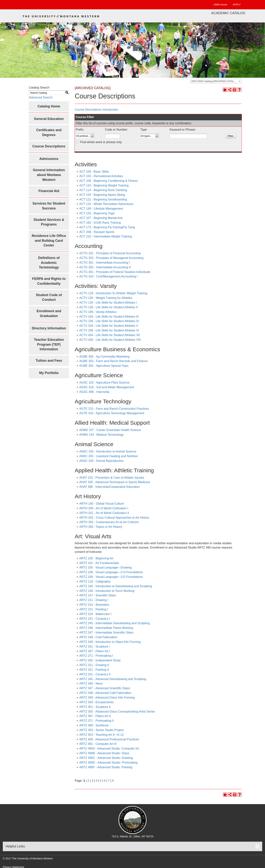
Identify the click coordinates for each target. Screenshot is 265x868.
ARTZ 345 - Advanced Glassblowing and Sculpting (113, 679)
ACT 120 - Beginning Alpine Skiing (102, 195)
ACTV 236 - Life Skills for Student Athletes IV (109, 321)
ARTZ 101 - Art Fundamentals (99, 563)
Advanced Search (41, 97)
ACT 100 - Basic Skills (94, 172)
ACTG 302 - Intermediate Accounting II (105, 267)
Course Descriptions (49, 146)
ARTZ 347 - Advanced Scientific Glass (105, 688)
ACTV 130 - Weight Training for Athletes (106, 298)
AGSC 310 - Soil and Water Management (107, 387)
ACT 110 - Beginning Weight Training (104, 185)
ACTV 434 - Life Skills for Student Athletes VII (110, 335)
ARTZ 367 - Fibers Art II (95, 716)
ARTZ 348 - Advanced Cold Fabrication (105, 693)
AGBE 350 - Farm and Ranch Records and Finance (113, 361)
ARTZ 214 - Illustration (94, 605)
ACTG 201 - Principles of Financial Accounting (110, 253)
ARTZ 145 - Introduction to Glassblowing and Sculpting (116, 586)
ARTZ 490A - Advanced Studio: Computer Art (109, 749)
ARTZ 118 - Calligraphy (95, 582)
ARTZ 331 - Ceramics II (95, 674)
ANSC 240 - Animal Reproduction (101, 461)
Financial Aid (49, 191)
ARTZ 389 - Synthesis (94, 725)
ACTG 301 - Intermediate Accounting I (104, 263)
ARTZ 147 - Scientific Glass (98, 595)
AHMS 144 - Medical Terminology (101, 435)
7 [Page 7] (109, 781)
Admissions (49, 159)
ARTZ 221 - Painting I (94, 609)
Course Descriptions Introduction (96, 110)
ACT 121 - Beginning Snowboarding (103, 199)
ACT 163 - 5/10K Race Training (100, 223)
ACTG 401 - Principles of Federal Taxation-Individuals (115, 272)
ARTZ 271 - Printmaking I (96, 656)
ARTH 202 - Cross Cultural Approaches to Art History (114, 518)
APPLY (237, 5)
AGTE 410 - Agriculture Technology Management (112, 413)
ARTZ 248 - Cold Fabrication (98, 637)
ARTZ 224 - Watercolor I (95, 614)
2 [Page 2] (88, 781)
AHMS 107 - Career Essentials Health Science (110, 430)
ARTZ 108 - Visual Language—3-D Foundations (111, 577)
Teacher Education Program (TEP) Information (49, 344)
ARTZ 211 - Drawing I (94, 600)
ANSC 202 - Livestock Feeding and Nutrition (109, 456)
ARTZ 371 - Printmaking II (97, 721)
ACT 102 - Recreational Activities (101, 176)
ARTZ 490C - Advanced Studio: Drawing (106, 758)
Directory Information (49, 328)
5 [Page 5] (101, 781)
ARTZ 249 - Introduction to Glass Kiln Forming (110, 642)
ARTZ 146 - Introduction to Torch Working (107, 591)
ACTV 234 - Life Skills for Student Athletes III (109, 317)
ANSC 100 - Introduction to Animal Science (108, 451)
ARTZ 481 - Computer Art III (98, 744)
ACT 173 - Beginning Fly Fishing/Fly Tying (107, 227)
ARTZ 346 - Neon (91, 684)
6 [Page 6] (105, 781)
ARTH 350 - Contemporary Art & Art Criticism (109, 522)
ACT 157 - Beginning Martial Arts (101, 218)
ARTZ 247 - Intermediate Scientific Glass (106, 633)
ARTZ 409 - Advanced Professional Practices (109, 739)
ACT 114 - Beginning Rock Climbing (103, 190)
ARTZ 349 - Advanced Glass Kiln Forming (107, 698)
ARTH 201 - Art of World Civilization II (104, 513)
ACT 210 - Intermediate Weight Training (105, 236)
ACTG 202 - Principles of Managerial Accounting (111, 258)
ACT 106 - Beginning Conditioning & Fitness (108, 181)
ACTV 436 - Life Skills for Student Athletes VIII (110, 340)
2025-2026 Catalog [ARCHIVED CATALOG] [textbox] (215, 81)
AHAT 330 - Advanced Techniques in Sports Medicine (115, 482)
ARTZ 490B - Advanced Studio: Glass (104, 753)
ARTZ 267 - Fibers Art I (95, 651)
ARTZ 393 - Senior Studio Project (101, 730)
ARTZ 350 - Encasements (96, 702)
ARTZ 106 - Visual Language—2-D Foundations (111, 572)
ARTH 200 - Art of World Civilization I (104, 508)
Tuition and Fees (49, 361)
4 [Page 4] (97, 781)
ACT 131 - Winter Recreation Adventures (106, 204)
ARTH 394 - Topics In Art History (101, 527)
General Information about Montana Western (49, 175)
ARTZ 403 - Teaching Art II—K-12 (101, 735)
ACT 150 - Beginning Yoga (97, 213)
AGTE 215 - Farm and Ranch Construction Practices (114, 409)
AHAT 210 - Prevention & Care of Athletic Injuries (112, 478)
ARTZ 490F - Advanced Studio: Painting (106, 767)
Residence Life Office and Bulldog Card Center (49, 241)
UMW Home (220, 5)
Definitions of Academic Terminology (49, 263)
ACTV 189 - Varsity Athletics (98, 312)
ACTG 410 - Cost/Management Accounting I (108, 276)
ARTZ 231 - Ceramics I (94, 619)
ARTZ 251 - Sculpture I (94, 647)
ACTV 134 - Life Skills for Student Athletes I (108, 303)
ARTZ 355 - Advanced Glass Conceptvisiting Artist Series (117, 712)
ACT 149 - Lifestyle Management (101, 209)
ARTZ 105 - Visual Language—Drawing (105, 567)
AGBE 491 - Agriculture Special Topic (104, 366)
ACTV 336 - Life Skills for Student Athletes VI (109, 330)
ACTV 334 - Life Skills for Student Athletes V (109, 326)
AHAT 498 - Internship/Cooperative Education (109, 487)
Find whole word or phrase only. (101, 142)
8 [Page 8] (113, 781)
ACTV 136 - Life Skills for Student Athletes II (108, 307)
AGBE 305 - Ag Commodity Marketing (104, 357)
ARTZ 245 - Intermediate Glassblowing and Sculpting (114, 623)
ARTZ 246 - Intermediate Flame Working (106, 628)
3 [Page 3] (92, 781)
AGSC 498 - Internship (94, 392)
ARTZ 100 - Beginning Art (96, 558)
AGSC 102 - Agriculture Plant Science (104, 383)
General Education (49, 119)
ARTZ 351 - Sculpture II (95, 707)
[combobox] (216, 81)
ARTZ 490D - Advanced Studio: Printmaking (108, 763)
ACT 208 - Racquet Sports (97, 232)
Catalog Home (49, 106)
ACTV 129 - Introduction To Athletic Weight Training (113, 293)
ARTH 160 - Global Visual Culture (102, 504)
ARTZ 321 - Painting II (94, 670)
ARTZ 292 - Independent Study (100, 660)
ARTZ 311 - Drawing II (94, 665)
